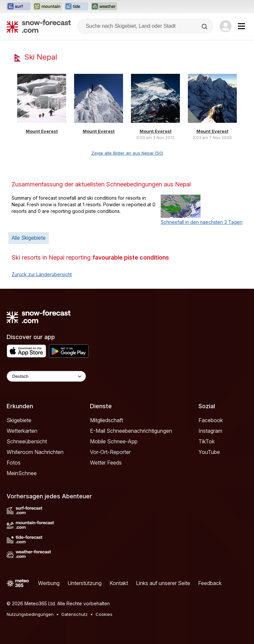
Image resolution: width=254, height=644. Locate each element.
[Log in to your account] (226, 26)
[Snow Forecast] (39, 26)
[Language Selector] (46, 376)
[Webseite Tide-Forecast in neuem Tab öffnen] (76, 7)
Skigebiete (19, 420)
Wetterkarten (22, 431)
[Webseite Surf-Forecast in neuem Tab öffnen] (19, 7)
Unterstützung (85, 583)
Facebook (211, 420)
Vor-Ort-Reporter (110, 452)
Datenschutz (75, 614)
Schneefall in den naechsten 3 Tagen (202, 222)
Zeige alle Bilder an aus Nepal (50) (127, 153)
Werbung (49, 583)
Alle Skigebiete (29, 238)
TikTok (207, 441)
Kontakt (119, 583)
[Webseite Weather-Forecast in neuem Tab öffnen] (104, 7)
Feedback (210, 583)
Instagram (210, 431)
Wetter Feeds (106, 463)
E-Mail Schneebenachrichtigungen (131, 431)
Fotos (14, 463)
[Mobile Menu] (241, 26)
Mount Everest (42, 131)
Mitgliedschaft (106, 420)
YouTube (209, 452)
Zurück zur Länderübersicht (42, 274)
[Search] (205, 26)
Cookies (104, 614)
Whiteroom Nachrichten (35, 452)
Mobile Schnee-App (114, 441)
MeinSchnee (22, 473)
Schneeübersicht (27, 441)
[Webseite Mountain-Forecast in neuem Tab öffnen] (47, 7)
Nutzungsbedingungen (30, 614)
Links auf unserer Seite (163, 583)
